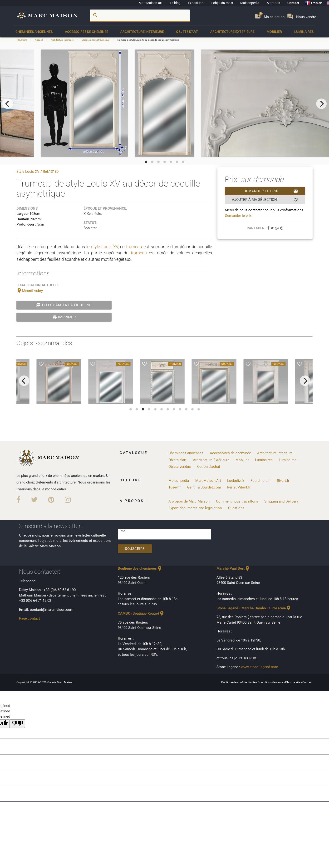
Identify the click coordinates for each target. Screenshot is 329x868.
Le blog (175, 3)
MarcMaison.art (151, 3)
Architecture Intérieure (142, 32)
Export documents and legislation (195, 508)
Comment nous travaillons (237, 501)
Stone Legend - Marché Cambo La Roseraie (254, 608)
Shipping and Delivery (281, 501)
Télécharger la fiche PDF (64, 305)
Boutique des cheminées (140, 568)
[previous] (8, 104)
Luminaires (304, 32)
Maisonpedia (250, 3)
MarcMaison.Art (208, 481)
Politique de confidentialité (239, 682)
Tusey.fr (175, 487)
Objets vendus (180, 467)
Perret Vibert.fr (239, 487)
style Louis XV (105, 247)
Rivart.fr (283, 481)
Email (123, 531)
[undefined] (17, 724)
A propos (273, 3)
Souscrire (135, 549)
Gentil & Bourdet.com (204, 487)
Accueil (39, 40)
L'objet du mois (222, 3)
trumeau (134, 247)
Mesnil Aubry (30, 291)
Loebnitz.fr (236, 481)
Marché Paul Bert (233, 568)
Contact (293, 3)
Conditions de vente (271, 682)
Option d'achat (209, 467)
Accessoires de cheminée (87, 32)
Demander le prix (271, 191)
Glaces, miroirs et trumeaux (96, 40)
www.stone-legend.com (260, 667)
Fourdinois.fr (261, 481)
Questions (236, 508)
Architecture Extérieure (232, 32)
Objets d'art (187, 32)
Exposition (196, 3)
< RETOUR (22, 40)
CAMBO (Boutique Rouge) (141, 613)
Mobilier (274, 32)
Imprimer (64, 317)
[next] (321, 104)
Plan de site (293, 682)
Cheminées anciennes (34, 32)
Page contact (29, 618)
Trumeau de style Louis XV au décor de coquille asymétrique (148, 40)
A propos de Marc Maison (189, 501)
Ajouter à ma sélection (265, 200)
